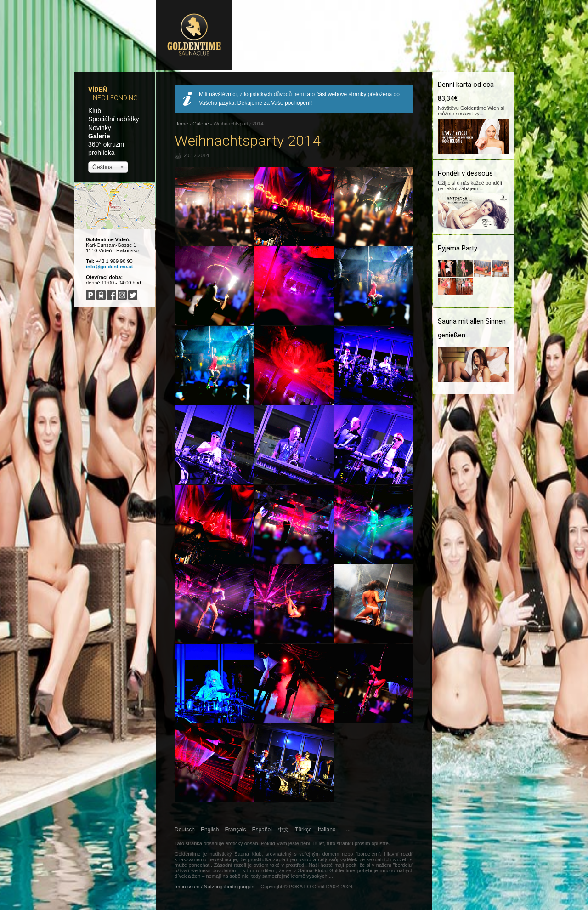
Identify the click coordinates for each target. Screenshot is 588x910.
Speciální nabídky (114, 119)
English (210, 830)
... (348, 830)
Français (236, 830)
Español (262, 830)
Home (181, 124)
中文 (283, 830)
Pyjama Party (458, 248)
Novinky (100, 128)
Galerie (99, 136)
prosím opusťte (372, 843)
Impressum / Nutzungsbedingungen (215, 887)
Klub (95, 111)
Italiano (327, 830)
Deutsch (185, 830)
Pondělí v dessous (465, 173)
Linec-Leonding (113, 98)
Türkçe (303, 830)
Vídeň (98, 90)
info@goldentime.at (109, 267)
